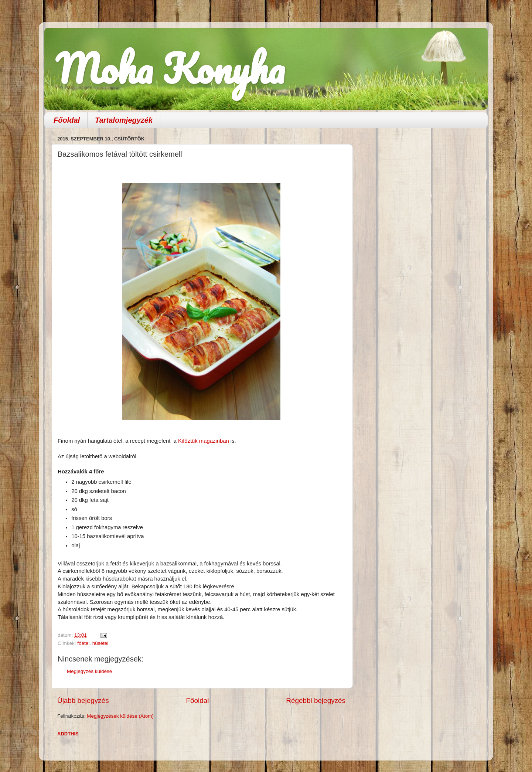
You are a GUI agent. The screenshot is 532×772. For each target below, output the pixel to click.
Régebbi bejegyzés (316, 700)
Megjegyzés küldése (89, 671)
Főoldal (67, 120)
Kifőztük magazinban (204, 441)
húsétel (100, 643)
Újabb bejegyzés (83, 700)
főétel (83, 643)
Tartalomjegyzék (124, 120)
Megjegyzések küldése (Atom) (120, 716)
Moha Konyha (170, 68)
